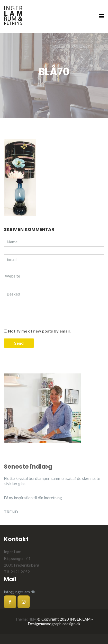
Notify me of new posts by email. (39, 331)
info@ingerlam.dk (20, 592)
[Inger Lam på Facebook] (10, 602)
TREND (11, 512)
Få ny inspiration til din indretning (33, 498)
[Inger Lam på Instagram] (24, 602)
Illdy (32, 619)
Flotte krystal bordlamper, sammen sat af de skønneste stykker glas (52, 481)
